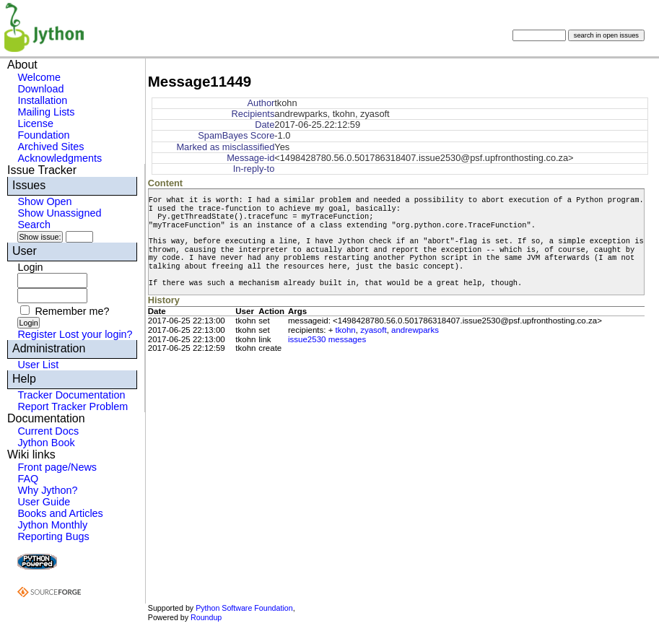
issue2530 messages (327, 339)
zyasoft (373, 330)
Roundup (206, 617)
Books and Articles (60, 513)
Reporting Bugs (53, 536)
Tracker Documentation (71, 395)
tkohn (346, 330)
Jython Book (46, 443)
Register (37, 334)
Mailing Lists (46, 112)
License (35, 123)
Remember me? (72, 311)
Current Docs (48, 431)
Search (34, 225)
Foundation (43, 135)
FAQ (28, 479)
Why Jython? (47, 490)
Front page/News (57, 467)
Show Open (44, 201)
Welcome (39, 77)
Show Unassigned (59, 213)
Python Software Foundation (244, 608)
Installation (42, 100)
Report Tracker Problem (73, 406)
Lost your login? (96, 334)
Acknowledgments (60, 158)
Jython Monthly (52, 525)
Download (40, 89)
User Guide (44, 502)
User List (38, 365)
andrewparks (415, 330)
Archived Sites (51, 147)
